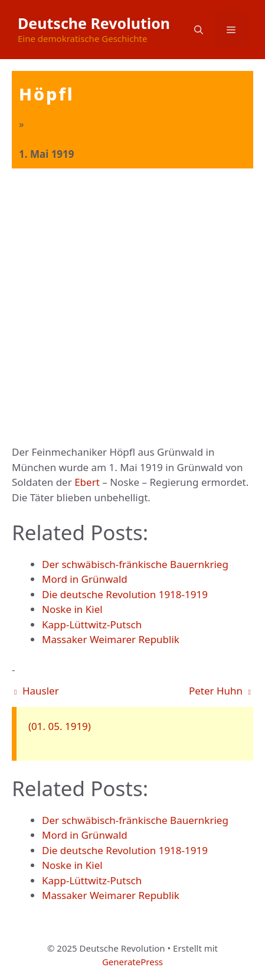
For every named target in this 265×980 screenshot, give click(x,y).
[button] (199, 30)
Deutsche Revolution (94, 23)
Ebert (87, 482)
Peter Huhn (220, 691)
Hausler (37, 691)
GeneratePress (132, 962)
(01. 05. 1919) (60, 726)
